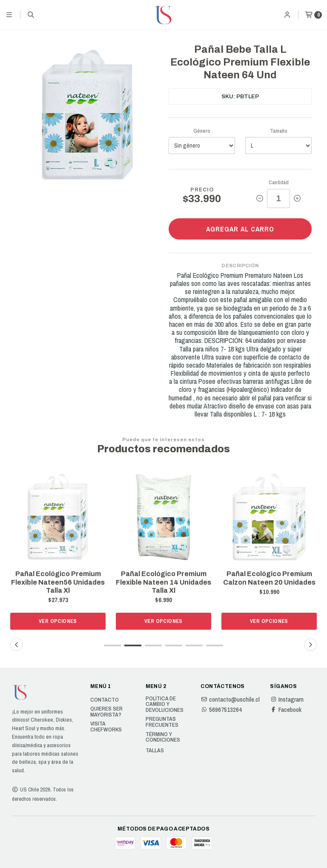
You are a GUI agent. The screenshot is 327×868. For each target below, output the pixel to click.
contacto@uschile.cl (230, 700)
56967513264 (221, 710)
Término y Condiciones (163, 737)
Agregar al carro (240, 229)
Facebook (286, 710)
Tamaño (279, 131)
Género (202, 131)
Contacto (105, 700)
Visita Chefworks (106, 727)
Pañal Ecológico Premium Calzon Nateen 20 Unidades (269, 578)
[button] (112, 645)
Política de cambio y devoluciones (165, 704)
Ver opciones (58, 621)
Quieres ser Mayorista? (106, 712)
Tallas (155, 751)
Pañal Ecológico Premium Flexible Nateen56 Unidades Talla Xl (58, 582)
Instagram (287, 700)
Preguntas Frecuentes (162, 722)
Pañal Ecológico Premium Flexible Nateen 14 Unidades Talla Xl (163, 582)
